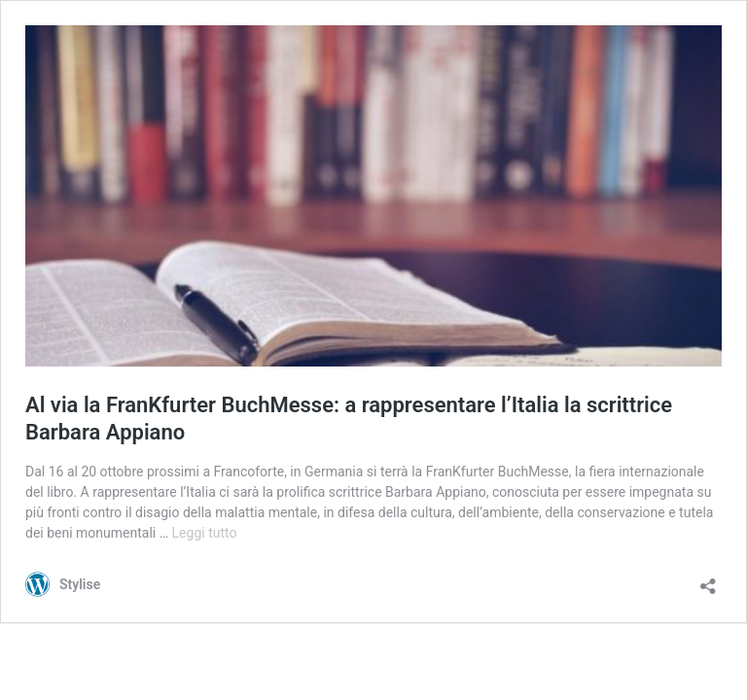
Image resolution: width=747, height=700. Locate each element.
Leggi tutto (205, 533)
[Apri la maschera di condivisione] (708, 580)
